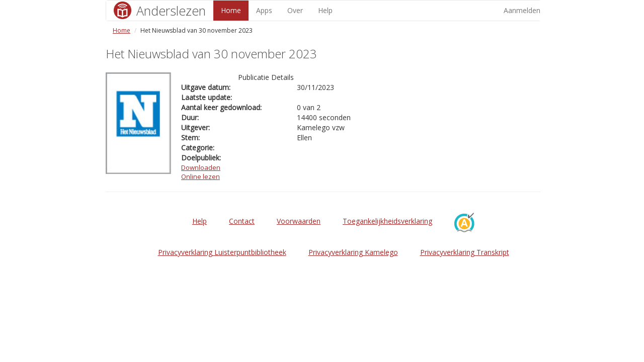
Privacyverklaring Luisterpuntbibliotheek (222, 252)
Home (231, 10)
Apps (264, 10)
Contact (242, 221)
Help (325, 10)
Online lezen (200, 176)
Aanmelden (522, 10)
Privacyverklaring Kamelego (353, 252)
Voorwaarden (299, 221)
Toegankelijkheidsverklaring (387, 221)
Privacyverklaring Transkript (465, 252)
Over (295, 10)
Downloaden (201, 167)
